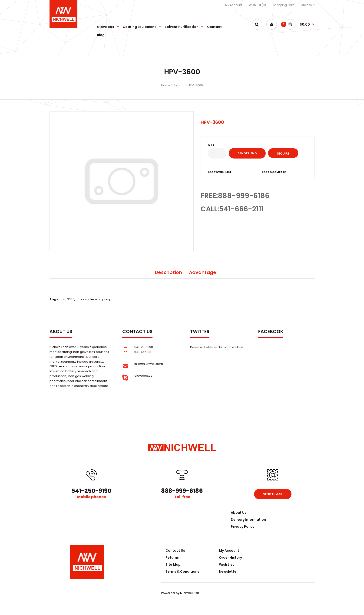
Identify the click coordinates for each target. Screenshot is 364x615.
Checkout (308, 5)
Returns (172, 558)
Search (179, 85)
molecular (93, 299)
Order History (230, 558)
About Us (239, 513)
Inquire (283, 154)
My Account (234, 5)
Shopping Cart (283, 5)
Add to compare (274, 172)
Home (166, 85)
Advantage (203, 272)
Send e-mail (273, 494)
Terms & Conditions (182, 571)
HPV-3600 (195, 85)
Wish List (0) (257, 5)
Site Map (173, 564)
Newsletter (228, 571)
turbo (80, 299)
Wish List (226, 564)
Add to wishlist (220, 172)
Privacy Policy (243, 527)
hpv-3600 (67, 299)
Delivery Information (248, 520)
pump (107, 299)
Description (168, 272)
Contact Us (175, 551)
